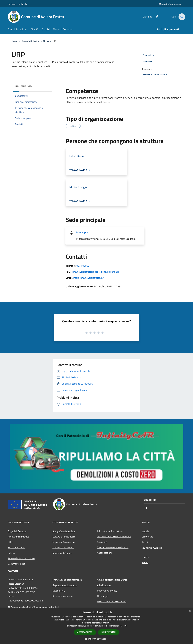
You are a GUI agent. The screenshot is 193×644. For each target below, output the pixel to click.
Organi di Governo (17, 531)
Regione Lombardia (18, 4)
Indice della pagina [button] (24, 86)
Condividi (149, 55)
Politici (11, 553)
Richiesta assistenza (63, 596)
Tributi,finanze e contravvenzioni (114, 536)
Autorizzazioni (104, 553)
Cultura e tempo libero (64, 537)
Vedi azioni (150, 62)
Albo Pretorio (104, 585)
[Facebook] (155, 17)
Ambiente (102, 542)
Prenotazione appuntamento (67, 580)
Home (14, 41)
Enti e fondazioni (16, 547)
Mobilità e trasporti (62, 553)
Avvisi (145, 542)
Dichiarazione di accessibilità (112, 601)
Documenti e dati (17, 564)
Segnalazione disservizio (65, 585)
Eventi (145, 562)
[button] (96, 639)
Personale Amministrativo (21, 558)
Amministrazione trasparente (112, 580)
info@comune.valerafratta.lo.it (89, 278)
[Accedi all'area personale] (170, 4)
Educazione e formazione (110, 531)
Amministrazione (31, 41)
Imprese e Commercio (63, 542)
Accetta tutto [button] (85, 632)
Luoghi (145, 557)
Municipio (82, 232)
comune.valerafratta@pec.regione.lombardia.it (95, 272)
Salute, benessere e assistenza (113, 547)
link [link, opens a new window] (126, 626)
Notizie (145, 531)
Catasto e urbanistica (63, 547)
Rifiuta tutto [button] (109, 632)
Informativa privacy (107, 591)
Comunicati (148, 537)
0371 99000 (83, 266)
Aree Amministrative (19, 537)
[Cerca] (182, 17)
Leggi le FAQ (59, 591)
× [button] (190, 611)
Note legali (103, 596)
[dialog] (96, 626)
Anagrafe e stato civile (64, 531)
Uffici (46, 41)
